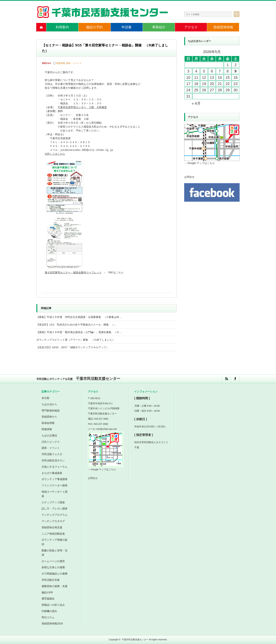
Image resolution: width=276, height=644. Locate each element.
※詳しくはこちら (55, 154)
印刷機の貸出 (49, 611)
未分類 (45, 398)
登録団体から (49, 417)
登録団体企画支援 (52, 527)
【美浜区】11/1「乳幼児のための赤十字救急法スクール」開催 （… (76, 325)
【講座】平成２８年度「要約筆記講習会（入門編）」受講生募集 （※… (79, 332)
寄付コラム (48, 617)
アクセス (191, 27)
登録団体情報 (223, 27)
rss (226, 379)
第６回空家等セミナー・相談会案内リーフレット (73, 273)
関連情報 (61, 63)
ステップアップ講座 (53, 502)
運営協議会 (48, 599)
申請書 (127, 27)
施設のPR (47, 592)
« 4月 (196, 103)
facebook (235, 379)
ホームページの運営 (53, 561)
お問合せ (189, 177)
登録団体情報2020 (52, 623)
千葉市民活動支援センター (135, 640)
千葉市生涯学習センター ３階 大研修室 (82, 107)
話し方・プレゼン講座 (54, 509)
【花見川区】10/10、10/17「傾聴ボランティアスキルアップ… (73, 347)
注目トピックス (51, 442)
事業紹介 (159, 27)
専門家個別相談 (51, 411)
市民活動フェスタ (52, 454)
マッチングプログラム (54, 515)
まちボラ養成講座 (52, 473)
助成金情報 (48, 423)
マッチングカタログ (53, 521)
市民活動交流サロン (53, 460)
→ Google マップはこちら (199, 163)
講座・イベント (74, 63)
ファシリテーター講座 (54, 485)
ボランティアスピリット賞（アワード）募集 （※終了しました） (76, 340)
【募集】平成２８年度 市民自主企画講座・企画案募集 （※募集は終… (79, 317)
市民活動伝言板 (51, 580)
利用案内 (62, 27)
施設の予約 (94, 27)
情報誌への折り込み (53, 605)
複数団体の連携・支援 (54, 586)
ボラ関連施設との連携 (54, 574)
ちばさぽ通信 (49, 435)
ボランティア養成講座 (54, 479)
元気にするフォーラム (54, 467)
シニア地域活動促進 (53, 534)
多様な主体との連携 (53, 567)
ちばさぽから (49, 404)
